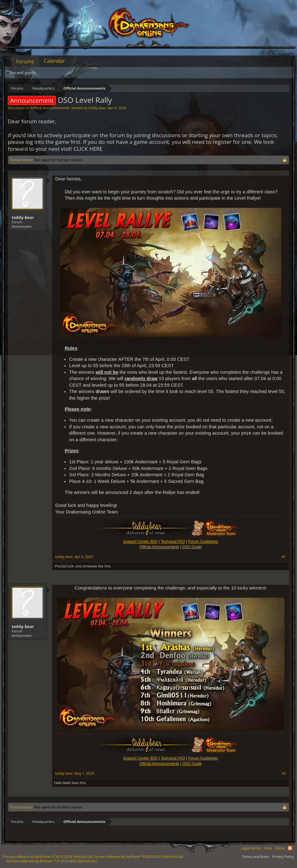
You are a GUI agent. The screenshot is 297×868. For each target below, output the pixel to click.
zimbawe (90, 566)
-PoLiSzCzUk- (64, 566)
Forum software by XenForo (48, 856)
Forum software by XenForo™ (139, 856)
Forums (25, 62)
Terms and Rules (255, 856)
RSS (290, 848)
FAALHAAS (62, 783)
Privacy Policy (283, 856)
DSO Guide (192, 547)
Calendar (54, 61)
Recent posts (23, 73)
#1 (284, 557)
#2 (284, 773)
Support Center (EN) (140, 542)
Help (268, 848)
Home (280, 848)
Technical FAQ (173, 542)
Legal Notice (251, 848)
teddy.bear (97, 108)
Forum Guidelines (203, 542)
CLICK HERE (88, 149)
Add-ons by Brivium (52, 861)
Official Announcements (50, 108)
